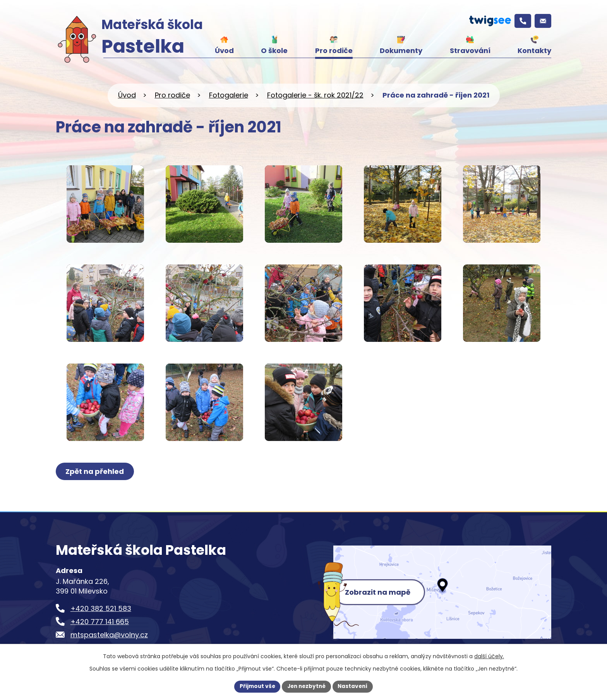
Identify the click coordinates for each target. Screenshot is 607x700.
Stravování (470, 51)
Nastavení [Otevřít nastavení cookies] (355, 686)
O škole (274, 51)
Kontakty (534, 51)
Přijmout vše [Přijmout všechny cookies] (255, 686)
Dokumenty (401, 51)
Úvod (224, 51)
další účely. (489, 656)
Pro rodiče (334, 51)
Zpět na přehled (95, 471)
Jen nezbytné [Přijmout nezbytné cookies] (306, 686)
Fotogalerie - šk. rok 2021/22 (315, 95)
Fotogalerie (229, 95)
